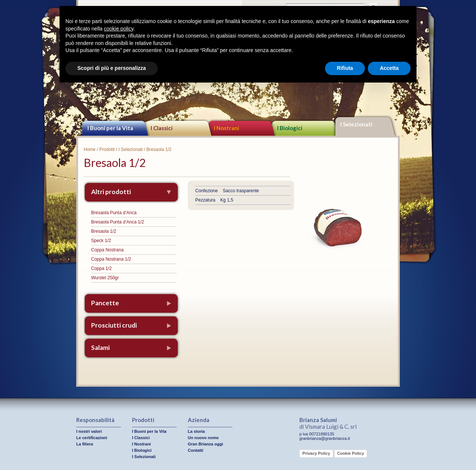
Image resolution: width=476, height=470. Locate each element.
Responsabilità (95, 420)
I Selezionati (356, 124)
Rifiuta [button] (345, 68)
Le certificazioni (92, 438)
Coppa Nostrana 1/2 (111, 259)
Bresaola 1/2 (104, 231)
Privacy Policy (316, 453)
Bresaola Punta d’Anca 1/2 (118, 222)
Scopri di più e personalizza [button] (112, 68)
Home (90, 149)
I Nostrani (226, 128)
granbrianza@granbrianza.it (325, 438)
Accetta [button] (389, 68)
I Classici (162, 128)
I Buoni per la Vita (110, 128)
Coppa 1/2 (101, 268)
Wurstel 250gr (105, 278)
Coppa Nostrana (107, 250)
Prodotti (107, 149)
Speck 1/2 (101, 241)
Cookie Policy (351, 453)
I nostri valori (89, 431)
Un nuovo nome (203, 438)
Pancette (105, 303)
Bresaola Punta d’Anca (114, 213)
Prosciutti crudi (114, 325)
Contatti (196, 450)
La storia (196, 431)
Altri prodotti (111, 192)
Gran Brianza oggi (205, 444)
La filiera (85, 444)
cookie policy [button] (119, 29)
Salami (100, 347)
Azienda (199, 420)
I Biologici (290, 128)
